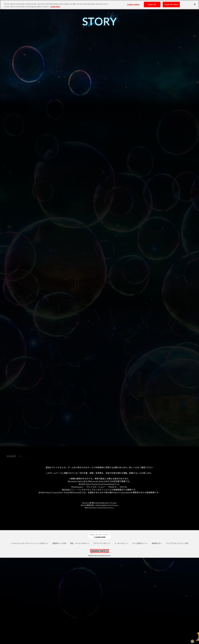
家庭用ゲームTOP (59, 630)
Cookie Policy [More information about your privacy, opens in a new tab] (55, 7)
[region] (99, 5)
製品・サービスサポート (80, 630)
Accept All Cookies (171, 4)
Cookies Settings (133, 4)
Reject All (152, 4)
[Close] (195, 4)
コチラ (137, 554)
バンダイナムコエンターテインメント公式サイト (30, 630)
